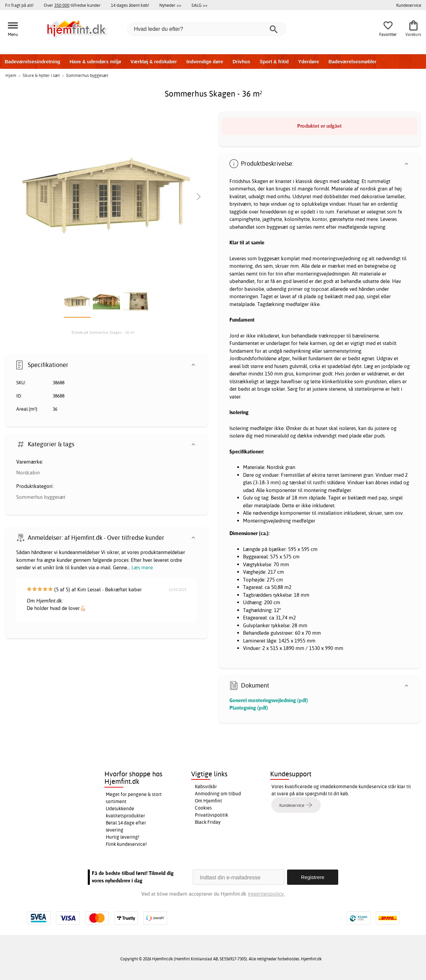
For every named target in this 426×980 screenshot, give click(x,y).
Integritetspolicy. (266, 894)
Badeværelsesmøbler (352, 62)
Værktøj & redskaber (154, 62)
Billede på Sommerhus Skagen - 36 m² (103, 332)
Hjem (11, 75)
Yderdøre (309, 62)
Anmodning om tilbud (218, 794)
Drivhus (241, 62)
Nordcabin (28, 473)
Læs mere (142, 567)
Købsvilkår (206, 787)
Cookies (203, 808)
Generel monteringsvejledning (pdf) (269, 700)
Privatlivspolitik (211, 815)
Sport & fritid (274, 62)
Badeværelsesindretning (32, 62)
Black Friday (208, 822)
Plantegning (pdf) (249, 708)
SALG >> (199, 5)
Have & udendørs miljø (95, 62)
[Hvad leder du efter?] (207, 29)
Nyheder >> (170, 5)
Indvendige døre (205, 62)
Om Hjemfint (208, 801)
